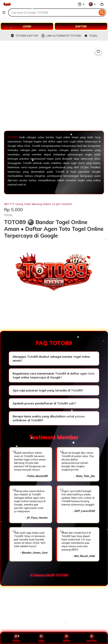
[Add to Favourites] (98, 51)
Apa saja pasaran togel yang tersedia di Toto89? (48, 390)
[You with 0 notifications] (92, 4)
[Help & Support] (81, 4)
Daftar (67, 638)
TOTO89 (13, 137)
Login (41, 638)
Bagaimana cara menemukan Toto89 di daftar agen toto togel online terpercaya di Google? (54, 375)
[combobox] (53, 12)
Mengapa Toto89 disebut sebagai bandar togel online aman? (51, 359)
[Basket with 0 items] (102, 4)
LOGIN (27, 26)
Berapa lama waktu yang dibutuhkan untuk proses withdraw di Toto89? (49, 418)
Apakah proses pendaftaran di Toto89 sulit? (44, 403)
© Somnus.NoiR (42, 575)
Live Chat (92, 638)
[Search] (102, 12)
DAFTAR (81, 26)
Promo (16, 638)
